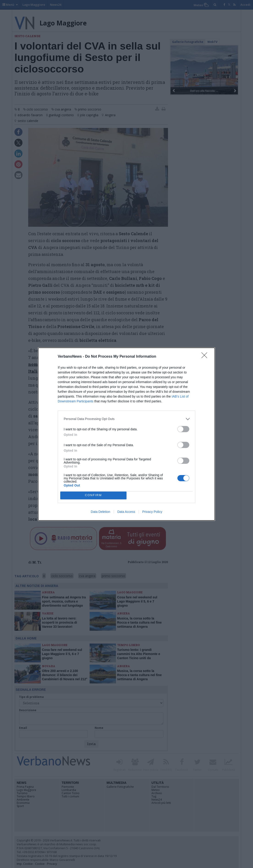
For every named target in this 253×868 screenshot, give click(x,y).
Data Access (126, 512)
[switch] (183, 429)
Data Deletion (100, 512)
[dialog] (126, 434)
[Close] (206, 357)
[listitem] (126, 419)
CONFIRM (93, 495)
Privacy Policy (152, 512)
